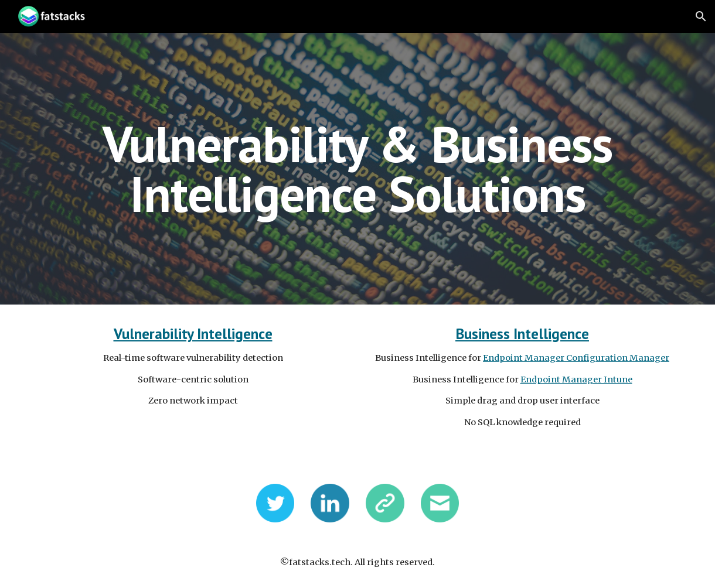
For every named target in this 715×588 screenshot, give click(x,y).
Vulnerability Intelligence (193, 334)
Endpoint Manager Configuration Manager (576, 358)
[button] (701, 16)
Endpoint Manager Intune (576, 380)
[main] (357, 169)
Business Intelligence (522, 334)
